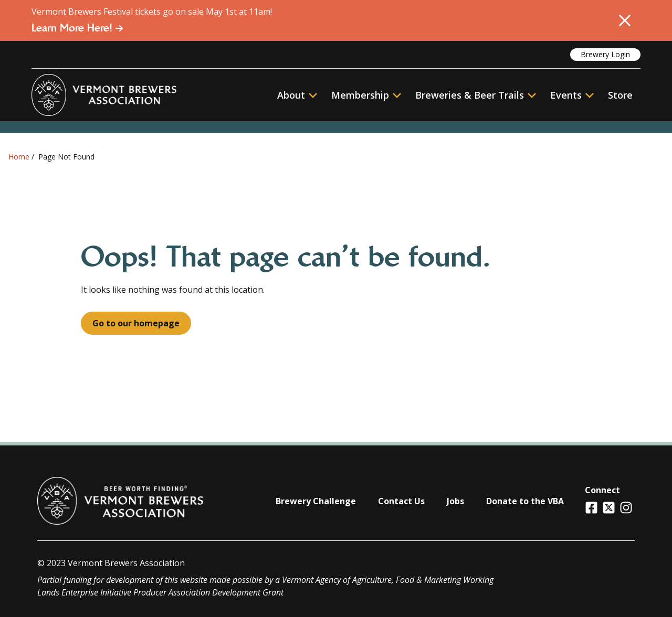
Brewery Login (605, 54)
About (297, 95)
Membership (360, 95)
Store (620, 95)
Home (19, 157)
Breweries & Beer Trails (476, 95)
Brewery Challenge (316, 501)
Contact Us (401, 501)
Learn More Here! (77, 28)
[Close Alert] (625, 20)
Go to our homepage (136, 323)
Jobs (455, 501)
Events (566, 95)
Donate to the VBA (525, 501)
